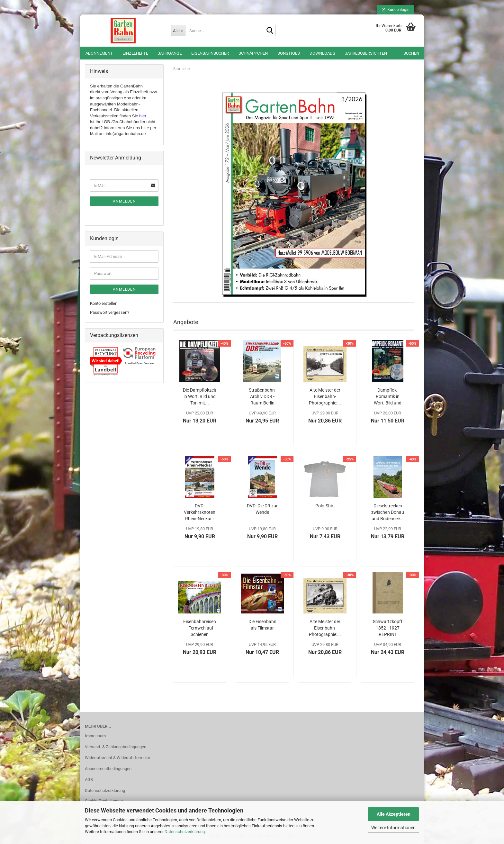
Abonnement (99, 53)
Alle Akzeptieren (394, 814)
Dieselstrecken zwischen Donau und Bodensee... (388, 512)
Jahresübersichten (366, 53)
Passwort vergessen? (110, 312)
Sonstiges (289, 53)
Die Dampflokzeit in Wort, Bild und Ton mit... (200, 396)
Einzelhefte (135, 53)
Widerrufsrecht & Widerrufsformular (117, 758)
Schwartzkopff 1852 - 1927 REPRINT (388, 628)
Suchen (411, 53)
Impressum (95, 736)
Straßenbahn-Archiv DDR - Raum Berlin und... (262, 397)
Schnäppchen (253, 53)
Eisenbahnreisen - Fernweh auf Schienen (200, 628)
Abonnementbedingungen (108, 769)
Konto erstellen (104, 303)
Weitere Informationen (393, 828)
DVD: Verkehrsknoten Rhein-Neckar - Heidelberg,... (200, 513)
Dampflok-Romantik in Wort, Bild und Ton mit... (388, 397)
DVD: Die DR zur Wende (262, 509)
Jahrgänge (170, 53)
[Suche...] (178, 31)
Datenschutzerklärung (185, 832)
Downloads (322, 53)
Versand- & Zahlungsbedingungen (116, 747)
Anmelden (124, 201)
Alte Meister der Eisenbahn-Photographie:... (325, 396)
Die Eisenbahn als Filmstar (262, 625)
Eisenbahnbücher (210, 53)
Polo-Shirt (325, 506)
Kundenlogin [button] (396, 10)
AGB (89, 780)
